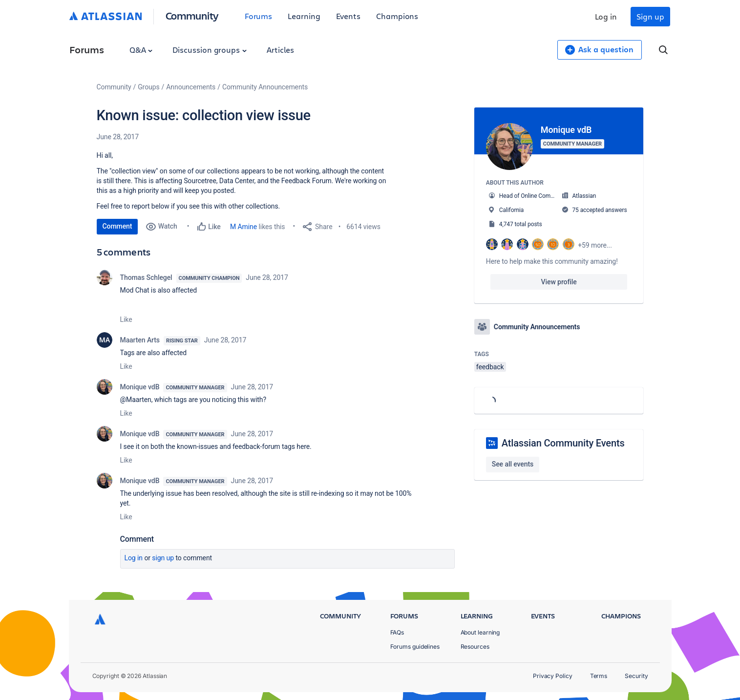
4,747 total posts (521, 224)
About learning (480, 632)
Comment (117, 226)
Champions (397, 16)
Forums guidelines (415, 647)
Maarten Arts (140, 340)
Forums (259, 16)
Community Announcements (265, 87)
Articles (280, 50)
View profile (559, 282)
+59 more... (595, 245)
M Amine (243, 227)
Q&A (141, 50)
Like (126, 319)
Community (192, 15)
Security (636, 676)
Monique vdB (140, 387)
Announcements (191, 87)
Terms (599, 676)
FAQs (397, 632)
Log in (606, 16)
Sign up (650, 16)
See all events (513, 464)
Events (349, 16)
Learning (304, 16)
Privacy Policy (553, 676)
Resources (475, 647)
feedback (490, 367)
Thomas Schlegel (146, 277)
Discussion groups (210, 50)
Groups (148, 87)
